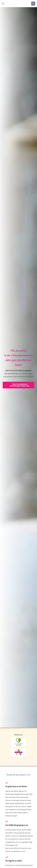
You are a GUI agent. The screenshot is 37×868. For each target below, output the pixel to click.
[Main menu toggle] (33, 4)
